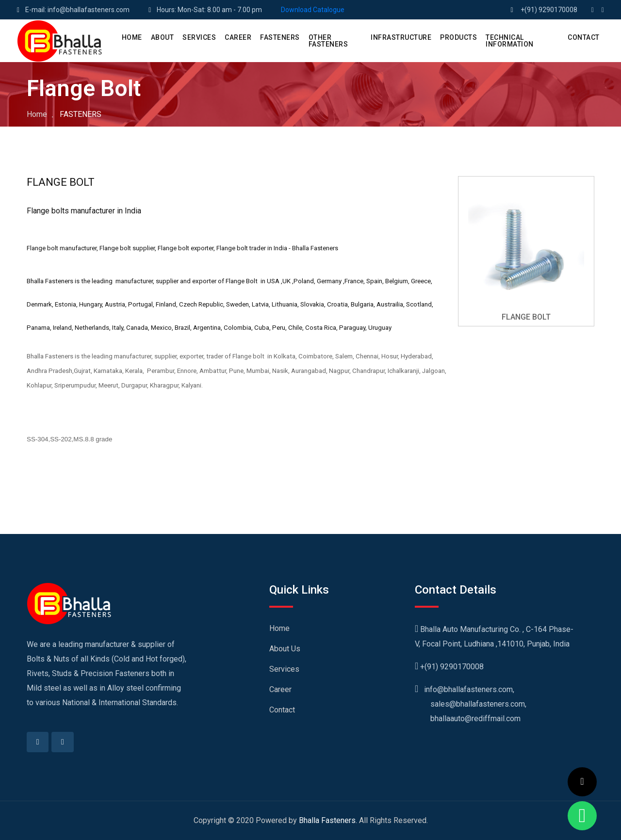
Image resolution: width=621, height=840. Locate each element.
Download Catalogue (313, 10)
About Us (285, 649)
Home (37, 114)
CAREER (238, 37)
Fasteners (280, 37)
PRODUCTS (458, 37)
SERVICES (199, 37)
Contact (282, 710)
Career (280, 689)
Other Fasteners (328, 41)
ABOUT (163, 37)
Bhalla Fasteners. (328, 820)
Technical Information (510, 41)
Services (284, 669)
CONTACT (584, 37)
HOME (132, 37)
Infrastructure (401, 37)
